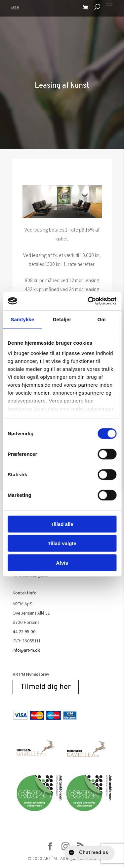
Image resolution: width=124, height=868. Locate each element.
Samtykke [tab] (22, 319)
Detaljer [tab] (62, 319)
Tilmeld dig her (46, 687)
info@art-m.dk (26, 650)
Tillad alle (62, 524)
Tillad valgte (62, 543)
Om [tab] (102, 319)
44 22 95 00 (24, 631)
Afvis (62, 563)
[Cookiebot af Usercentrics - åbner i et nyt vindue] (88, 301)
